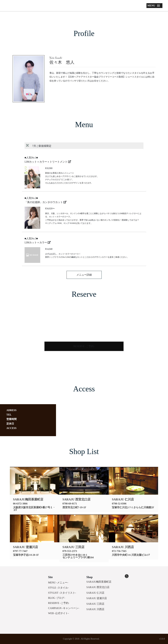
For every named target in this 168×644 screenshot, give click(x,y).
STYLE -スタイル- (58, 588)
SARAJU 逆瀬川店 (97, 598)
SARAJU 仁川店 (95, 593)
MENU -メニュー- (58, 583)
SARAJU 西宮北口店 (98, 587)
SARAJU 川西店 (95, 609)
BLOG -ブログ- (57, 598)
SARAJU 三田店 (95, 604)
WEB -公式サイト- (59, 613)
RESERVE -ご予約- (84, 346)
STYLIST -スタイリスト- (62, 593)
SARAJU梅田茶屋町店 (99, 582)
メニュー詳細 (84, 275)
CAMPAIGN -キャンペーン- (64, 608)
